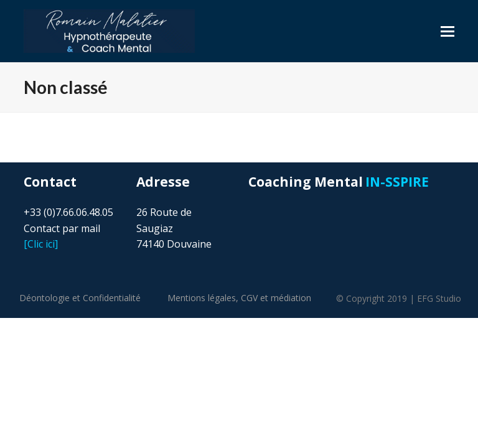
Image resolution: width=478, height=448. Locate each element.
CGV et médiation (276, 298)
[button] (448, 31)
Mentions (202, 298)
